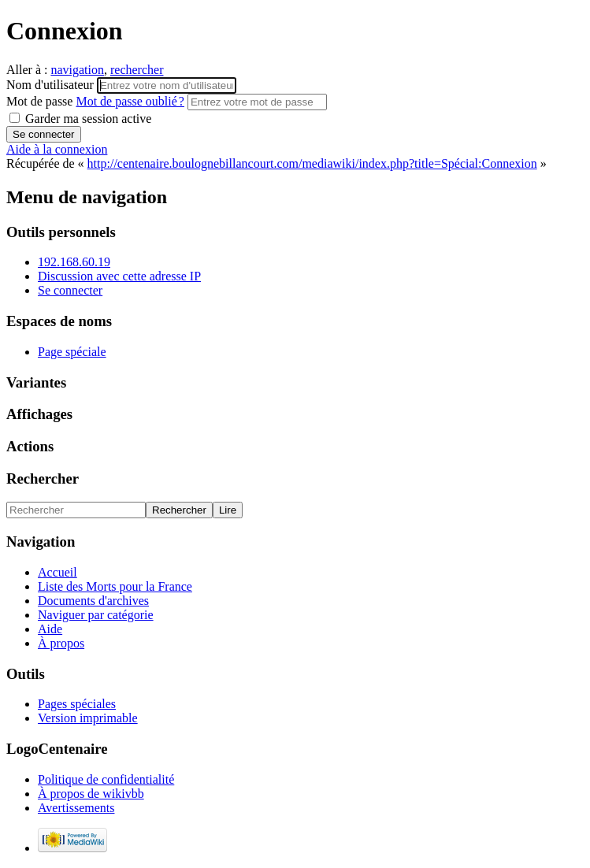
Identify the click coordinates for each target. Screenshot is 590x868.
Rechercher (43, 479)
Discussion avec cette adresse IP (119, 276)
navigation (77, 70)
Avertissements (76, 808)
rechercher (137, 70)
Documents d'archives (93, 601)
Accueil (58, 572)
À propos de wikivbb (91, 794)
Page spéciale (72, 352)
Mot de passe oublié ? (130, 101)
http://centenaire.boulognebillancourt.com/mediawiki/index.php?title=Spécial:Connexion (312, 163)
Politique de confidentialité (106, 779)
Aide (50, 629)
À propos (61, 643)
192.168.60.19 (74, 262)
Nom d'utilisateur (52, 85)
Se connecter (70, 290)
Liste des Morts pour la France (115, 586)
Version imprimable (88, 718)
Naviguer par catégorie (96, 615)
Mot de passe (97, 101)
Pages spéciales (77, 704)
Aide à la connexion (57, 149)
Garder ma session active (80, 119)
